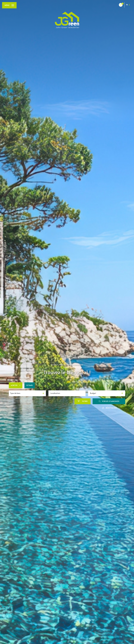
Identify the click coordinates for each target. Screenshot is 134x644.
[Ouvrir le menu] (9, 5)
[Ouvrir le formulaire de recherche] (83, 401)
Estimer (30, 385)
